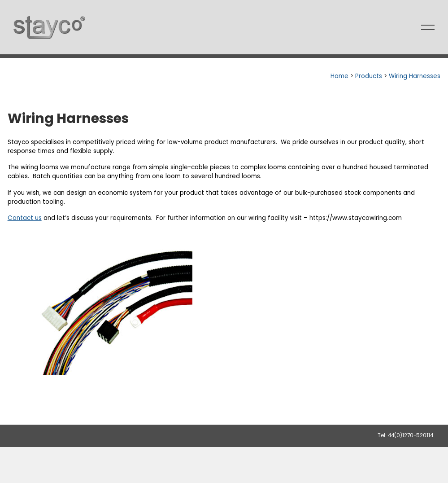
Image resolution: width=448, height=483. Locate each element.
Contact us (25, 218)
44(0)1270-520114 (411, 435)
